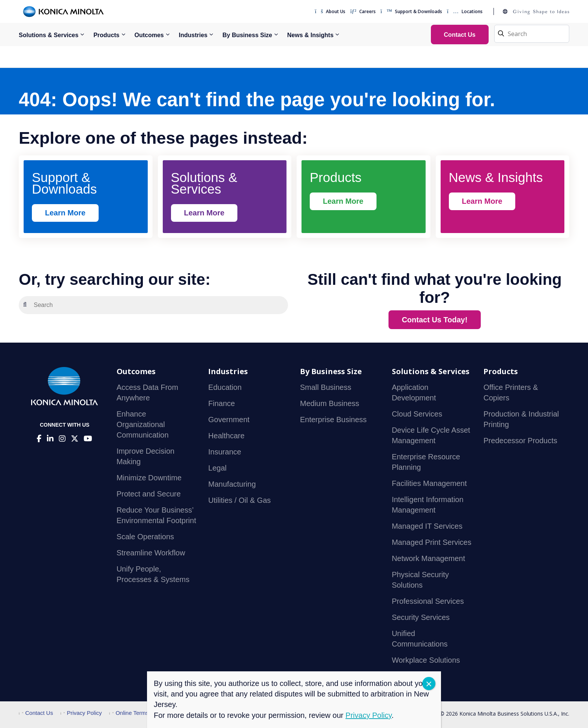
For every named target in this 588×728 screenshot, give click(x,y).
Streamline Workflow (151, 553)
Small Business (326, 387)
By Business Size (247, 35)
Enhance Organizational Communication (143, 424)
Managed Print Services (432, 542)
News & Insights (310, 35)
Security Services (421, 617)
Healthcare (226, 436)
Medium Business (330, 403)
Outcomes (149, 35)
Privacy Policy (81, 713)
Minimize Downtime (149, 478)
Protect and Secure (149, 494)
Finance (221, 403)
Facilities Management (429, 483)
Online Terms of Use (138, 713)
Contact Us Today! (434, 320)
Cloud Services (417, 414)
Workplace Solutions (426, 660)
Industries (193, 35)
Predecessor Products (520, 441)
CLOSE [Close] (429, 684)
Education (225, 387)
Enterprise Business (333, 420)
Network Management (429, 558)
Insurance (225, 452)
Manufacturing (232, 484)
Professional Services (428, 601)
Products (106, 35)
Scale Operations (145, 537)
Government (229, 420)
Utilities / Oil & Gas (239, 500)
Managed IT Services (427, 526)
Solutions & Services (49, 35)
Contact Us (36, 713)
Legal (217, 468)
